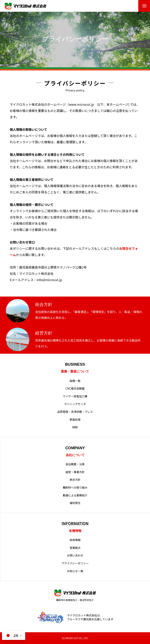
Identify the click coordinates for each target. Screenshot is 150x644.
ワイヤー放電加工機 (75, 396)
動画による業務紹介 (75, 495)
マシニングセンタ (75, 404)
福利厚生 (75, 503)
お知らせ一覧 (75, 571)
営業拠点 (75, 548)
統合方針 (75, 480)
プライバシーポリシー (75, 563)
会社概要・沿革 (75, 464)
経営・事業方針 (75, 472)
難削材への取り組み (75, 488)
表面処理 (75, 420)
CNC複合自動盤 (75, 388)
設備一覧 (75, 381)
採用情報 (75, 540)
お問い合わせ (75, 555)
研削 (75, 427)
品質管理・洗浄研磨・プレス (75, 412)
